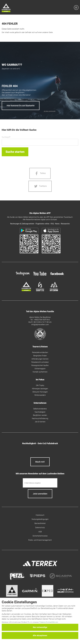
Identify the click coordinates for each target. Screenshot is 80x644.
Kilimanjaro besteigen (40, 389)
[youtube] (40, 276)
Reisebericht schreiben (40, 362)
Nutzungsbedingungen (40, 519)
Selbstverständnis (40, 409)
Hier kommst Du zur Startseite (21, 106)
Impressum (40, 515)
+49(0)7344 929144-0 (42, 320)
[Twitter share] (40, 186)
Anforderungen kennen (40, 359)
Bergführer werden (40, 415)
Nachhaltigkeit (40, 412)
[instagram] (23, 276)
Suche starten (15, 152)
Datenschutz (40, 528)
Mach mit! (40, 462)
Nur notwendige (40, 627)
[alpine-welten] (26, 291)
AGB (40, 532)
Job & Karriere (40, 422)
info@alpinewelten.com (40, 325)
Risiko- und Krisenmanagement (40, 540)
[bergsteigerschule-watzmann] (54, 291)
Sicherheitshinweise (40, 536)
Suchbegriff (6, 137)
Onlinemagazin (40, 369)
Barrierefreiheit (40, 523)
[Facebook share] (40, 173)
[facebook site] (57, 276)
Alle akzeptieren (40, 635)
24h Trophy (40, 385)
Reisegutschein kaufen (40, 365)
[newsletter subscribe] (40, 494)
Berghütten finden (40, 356)
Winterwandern (40, 395)
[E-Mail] (40, 483)
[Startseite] (6, 8)
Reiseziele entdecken (40, 352)
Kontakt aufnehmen (40, 372)
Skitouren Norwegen (40, 392)
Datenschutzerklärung (49, 622)
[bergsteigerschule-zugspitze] (40, 291)
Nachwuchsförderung (40, 418)
